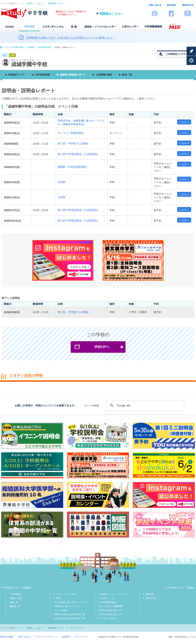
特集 (58, 598)
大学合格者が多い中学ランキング (71, 602)
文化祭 (62, 182)
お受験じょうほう (34, 3)
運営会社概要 (7, 637)
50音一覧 (14, 602)
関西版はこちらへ (111, 14)
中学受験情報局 (109, 602)
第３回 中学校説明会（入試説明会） (79, 221)
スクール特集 (61, 610)
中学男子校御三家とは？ (111, 610)
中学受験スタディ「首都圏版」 (18, 588)
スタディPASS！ (109, 618)
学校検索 (31, 47)
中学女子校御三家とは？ (111, 614)
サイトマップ (81, 637)
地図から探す (16, 598)
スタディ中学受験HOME (13, 47)
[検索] (145, 406)
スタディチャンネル (66, 594)
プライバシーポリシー (46, 637)
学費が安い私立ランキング (67, 606)
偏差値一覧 (15, 606)
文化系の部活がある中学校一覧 (70, 618)
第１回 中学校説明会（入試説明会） (79, 154)
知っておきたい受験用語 (111, 606)
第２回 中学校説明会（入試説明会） (79, 210)
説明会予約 (151, 598)
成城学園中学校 (45, 47)
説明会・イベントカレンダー (115, 594)
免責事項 (66, 637)
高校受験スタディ (56, 3)
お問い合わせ (24, 637)
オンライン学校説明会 (71, 133)
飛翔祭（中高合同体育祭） (73, 167)
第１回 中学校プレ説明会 (73, 312)
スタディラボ (76, 628)
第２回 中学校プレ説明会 (73, 144)
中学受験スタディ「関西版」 (182, 588)
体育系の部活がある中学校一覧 (70, 614)
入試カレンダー (109, 598)
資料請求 (150, 594)
